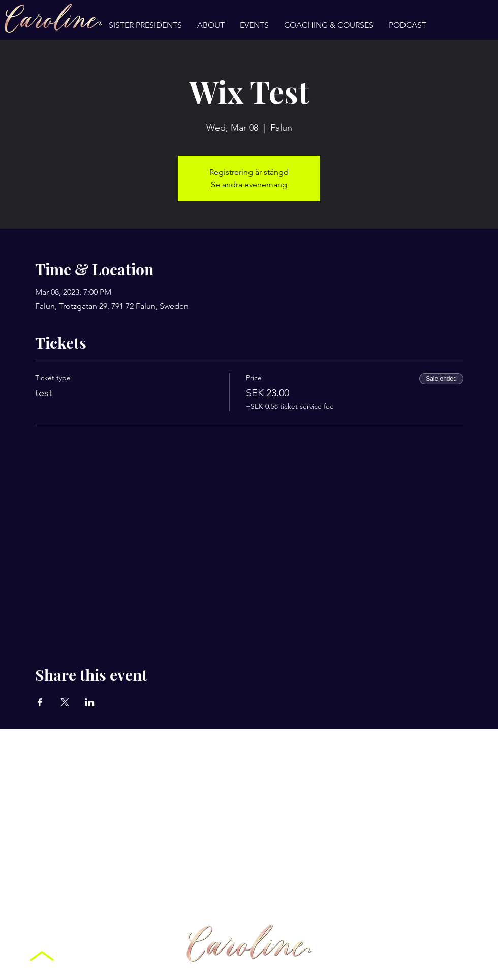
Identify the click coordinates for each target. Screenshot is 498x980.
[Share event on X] (65, 702)
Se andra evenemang (249, 184)
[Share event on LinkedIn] (90, 702)
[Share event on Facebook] (40, 702)
